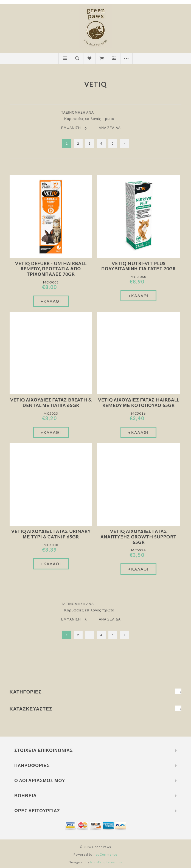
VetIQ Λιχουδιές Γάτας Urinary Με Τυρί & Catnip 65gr (51, 534)
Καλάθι (102, 58)
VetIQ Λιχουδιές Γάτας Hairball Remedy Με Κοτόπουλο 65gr (139, 402)
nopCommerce (106, 854)
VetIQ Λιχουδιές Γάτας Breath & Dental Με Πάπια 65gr (51, 402)
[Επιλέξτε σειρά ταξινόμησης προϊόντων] (91, 119)
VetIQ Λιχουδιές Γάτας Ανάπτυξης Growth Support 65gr (138, 537)
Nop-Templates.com (106, 862)
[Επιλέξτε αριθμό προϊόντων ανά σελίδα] (90, 128)
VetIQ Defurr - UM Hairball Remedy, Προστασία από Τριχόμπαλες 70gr (51, 269)
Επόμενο (124, 143)
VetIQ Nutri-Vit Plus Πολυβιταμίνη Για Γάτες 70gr (138, 266)
